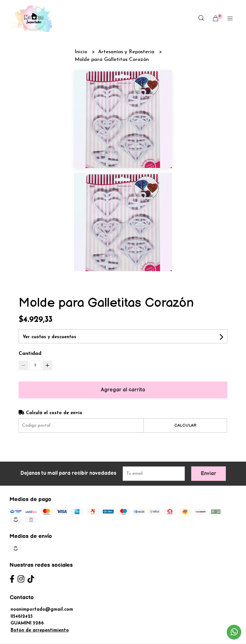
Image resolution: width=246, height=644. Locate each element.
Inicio (82, 52)
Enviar (209, 474)
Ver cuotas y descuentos (49, 337)
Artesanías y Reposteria (127, 52)
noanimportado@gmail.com (42, 610)
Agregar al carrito (123, 390)
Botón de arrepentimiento (40, 630)
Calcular (185, 425)
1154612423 (22, 617)
